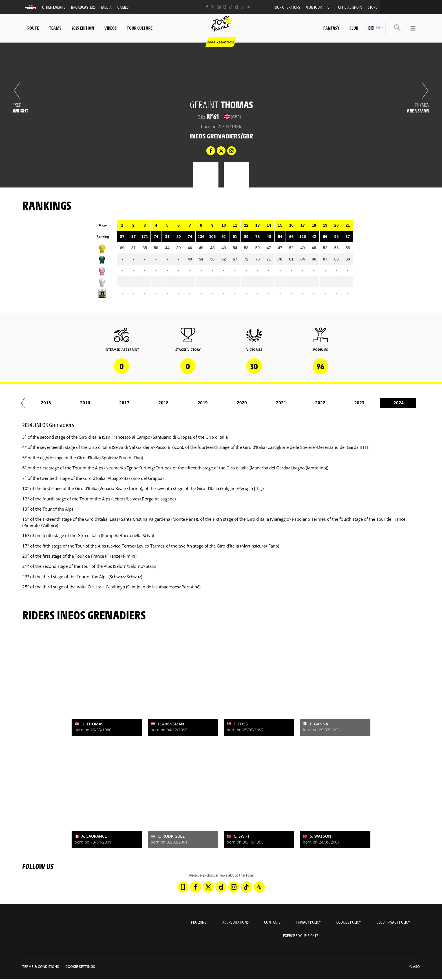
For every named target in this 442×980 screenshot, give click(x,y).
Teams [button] (55, 28)
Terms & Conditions (41, 967)
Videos (111, 28)
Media (106, 7)
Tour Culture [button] (140, 28)
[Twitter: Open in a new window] (213, 7)
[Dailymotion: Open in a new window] (237, 7)
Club (354, 28)
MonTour (314, 7)
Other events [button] (54, 7)
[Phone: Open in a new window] (225, 7)
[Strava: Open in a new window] (248, 7)
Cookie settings (80, 967)
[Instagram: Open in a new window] (219, 7)
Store (373, 7)
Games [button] (123, 7)
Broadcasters (83, 7)
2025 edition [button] (83, 28)
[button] (376, 28)
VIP (330, 7)
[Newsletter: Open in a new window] (243, 7)
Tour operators (287, 7)
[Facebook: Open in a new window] (207, 7)
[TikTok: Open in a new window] (231, 7)
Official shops (350, 7)
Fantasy (331, 28)
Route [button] (33, 28)
